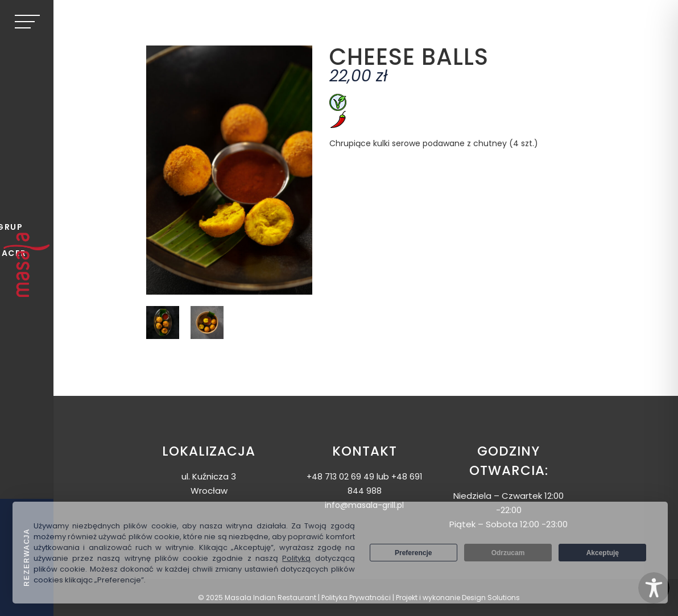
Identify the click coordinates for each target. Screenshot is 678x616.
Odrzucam (508, 553)
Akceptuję (603, 553)
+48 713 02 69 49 (340, 477)
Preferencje (413, 553)
